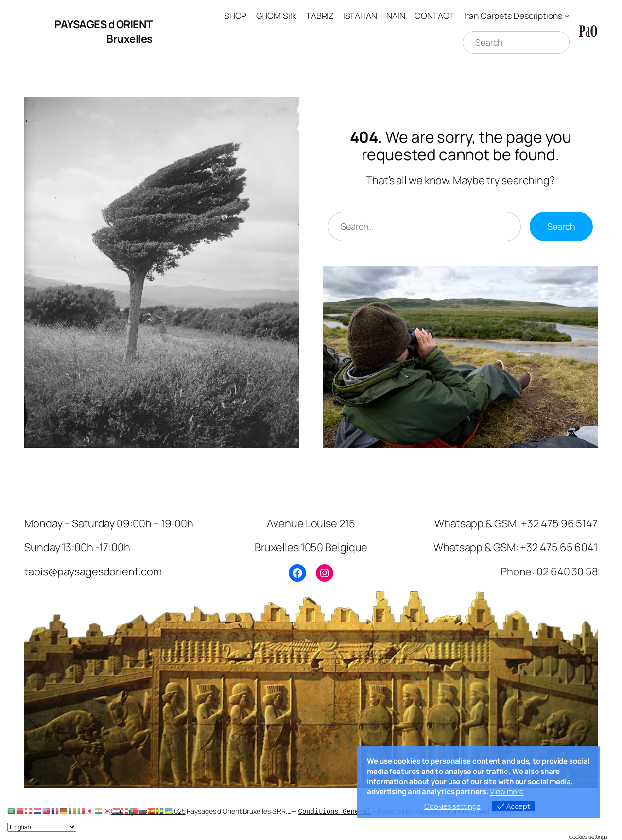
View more (507, 792)
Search (561, 226)
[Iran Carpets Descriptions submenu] (567, 16)
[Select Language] (42, 827)
